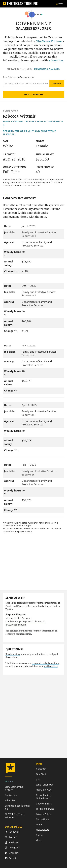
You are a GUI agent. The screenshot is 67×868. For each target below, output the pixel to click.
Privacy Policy (43, 814)
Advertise (10, 800)
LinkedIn (12, 853)
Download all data (47, 69)
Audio (39, 835)
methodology (51, 666)
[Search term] (26, 83)
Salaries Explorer (33, 28)
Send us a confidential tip (17, 807)
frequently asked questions (46, 663)
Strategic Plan (44, 790)
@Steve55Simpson (16, 625)
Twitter (11, 837)
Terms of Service (45, 809)
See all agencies (33, 94)
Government (33, 23)
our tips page (26, 631)
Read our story (13, 654)
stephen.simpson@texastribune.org (25, 621)
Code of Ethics (44, 804)
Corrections (42, 819)
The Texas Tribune (49, 41)
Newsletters (43, 830)
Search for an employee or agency (19, 77)
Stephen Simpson (16, 614)
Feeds (39, 825)
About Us (41, 769)
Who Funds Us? (44, 785)
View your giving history (14, 788)
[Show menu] (60, 4)
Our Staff (41, 774)
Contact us (11, 795)
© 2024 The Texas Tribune (15, 816)
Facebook (12, 832)
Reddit (11, 858)
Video (39, 840)
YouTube (12, 842)
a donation (56, 60)
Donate (9, 781)
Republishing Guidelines (43, 797)
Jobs (38, 779)
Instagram (13, 847)
